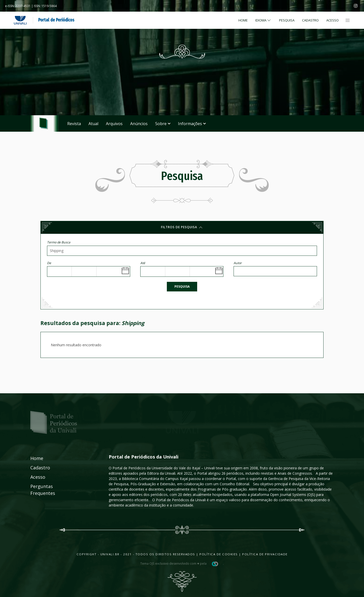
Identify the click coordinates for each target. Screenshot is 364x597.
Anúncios (139, 124)
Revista (74, 124)
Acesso (333, 20)
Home (243, 20)
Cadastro (310, 20)
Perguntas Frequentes (37, 490)
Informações (192, 124)
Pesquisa (182, 286)
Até (143, 263)
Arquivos (114, 124)
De (49, 263)
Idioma (263, 20)
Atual (93, 124)
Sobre (163, 124)
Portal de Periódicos (56, 20)
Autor (238, 263)
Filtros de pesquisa (182, 227)
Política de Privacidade (265, 554)
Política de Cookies (219, 554)
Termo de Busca (59, 242)
